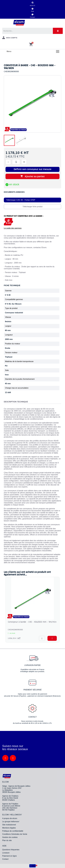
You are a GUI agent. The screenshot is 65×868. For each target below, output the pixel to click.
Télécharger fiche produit (33, 207)
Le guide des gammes (13, 228)
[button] (52, 638)
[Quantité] (16, 162)
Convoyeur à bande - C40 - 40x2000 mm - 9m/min (32, 622)
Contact (33, 17)
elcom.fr (33, 6)
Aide (32, 11)
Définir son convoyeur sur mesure (33, 169)
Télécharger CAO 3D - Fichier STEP (21, 200)
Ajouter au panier (32, 176)
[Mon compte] (10, 38)
